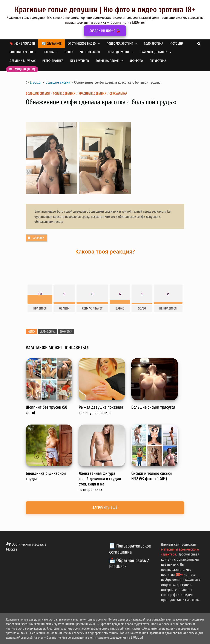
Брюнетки (66, 332)
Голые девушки (118, 52)
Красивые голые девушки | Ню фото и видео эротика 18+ (105, 10)
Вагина (49, 52)
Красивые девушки (153, 52)
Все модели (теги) (22, 69)
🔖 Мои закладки (22, 44)
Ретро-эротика (53, 61)
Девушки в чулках (22, 61)
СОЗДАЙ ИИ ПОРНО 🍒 (105, 31)
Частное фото (90, 52)
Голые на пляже (107, 61)
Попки (69, 52)
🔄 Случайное (52, 44)
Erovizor (36, 82)
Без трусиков (80, 61)
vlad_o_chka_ (48, 332)
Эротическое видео (82, 44)
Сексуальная (118, 94)
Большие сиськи (21, 52)
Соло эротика (154, 44)
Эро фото (136, 61)
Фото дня (177, 44)
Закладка (36, 238)
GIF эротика (158, 61)
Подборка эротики (120, 44)
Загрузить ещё (105, 508)
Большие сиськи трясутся (153, 407)
